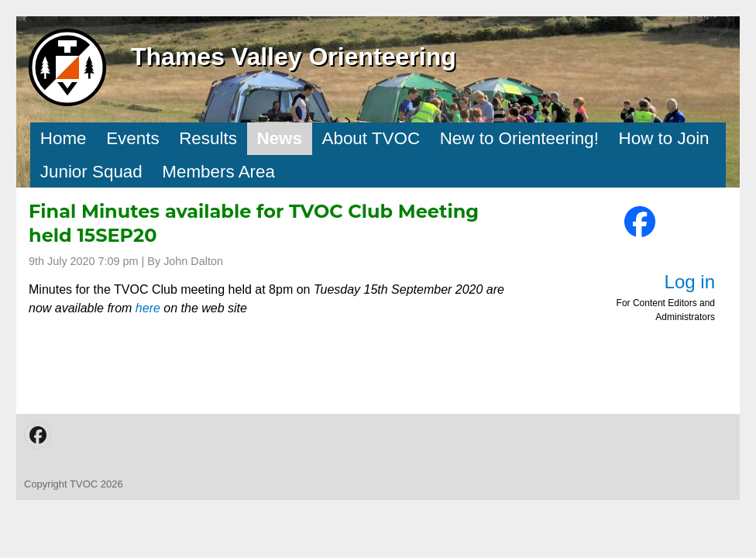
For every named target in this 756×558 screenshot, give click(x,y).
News (279, 138)
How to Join (664, 138)
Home (64, 138)
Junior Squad (91, 172)
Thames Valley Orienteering (294, 57)
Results (208, 138)
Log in (690, 282)
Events (132, 138)
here (148, 308)
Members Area (218, 172)
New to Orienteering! (519, 138)
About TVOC (371, 138)
